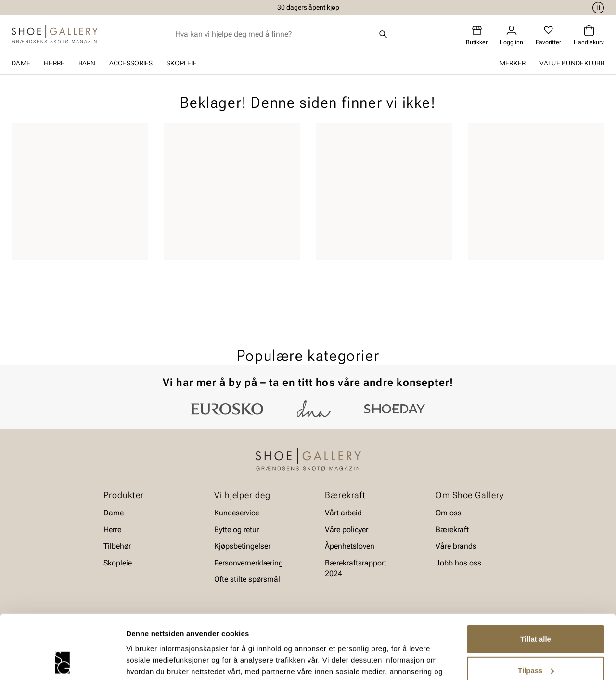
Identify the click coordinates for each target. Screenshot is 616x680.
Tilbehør (117, 546)
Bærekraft (452, 530)
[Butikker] (477, 35)
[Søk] (384, 34)
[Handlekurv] (589, 35)
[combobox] (274, 34)
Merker (513, 63)
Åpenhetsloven (350, 546)
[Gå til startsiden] (55, 34)
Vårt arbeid (343, 513)
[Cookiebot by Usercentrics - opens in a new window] (62, 661)
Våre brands (456, 546)
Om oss (449, 513)
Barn (87, 63)
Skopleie (182, 63)
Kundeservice (237, 513)
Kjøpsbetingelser (242, 546)
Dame (21, 63)
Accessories (131, 63)
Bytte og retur (237, 530)
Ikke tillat (536, 642)
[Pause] (597, 8)
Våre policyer (346, 530)
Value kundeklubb (572, 63)
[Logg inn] (512, 35)
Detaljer (140, 661)
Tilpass (536, 610)
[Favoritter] (548, 35)
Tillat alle (536, 579)
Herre (54, 63)
